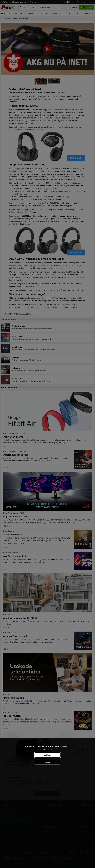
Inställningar (47, 762)
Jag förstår (47, 755)
